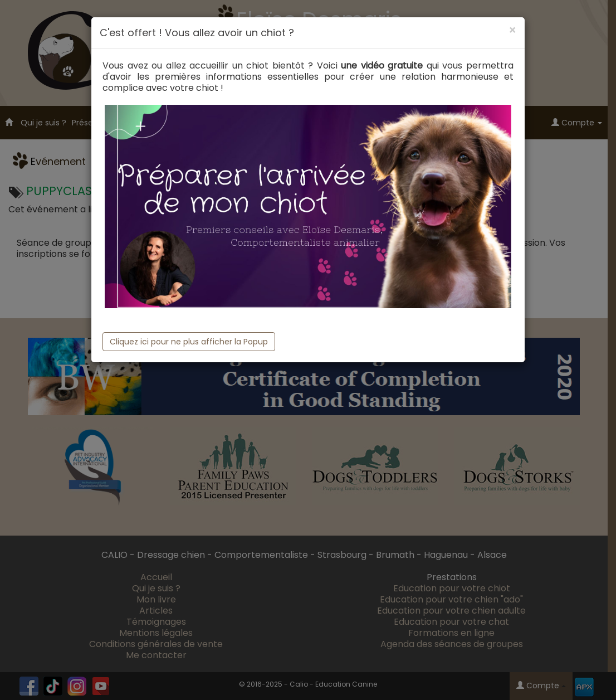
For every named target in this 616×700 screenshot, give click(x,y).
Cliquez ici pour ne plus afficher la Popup (189, 342)
